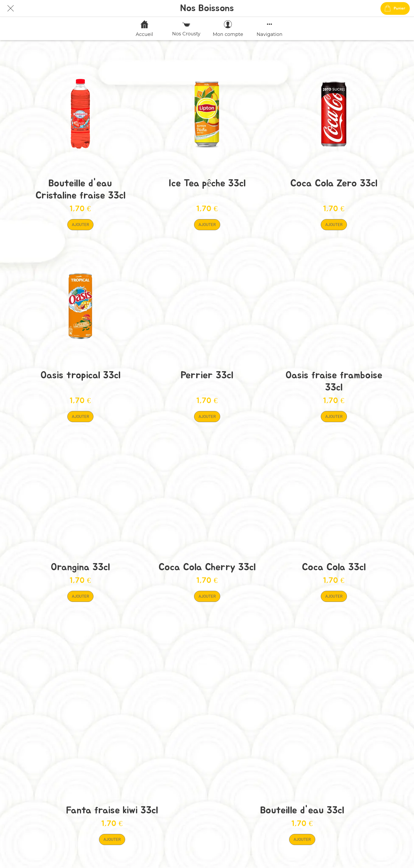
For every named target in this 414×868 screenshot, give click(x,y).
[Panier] (395, 8)
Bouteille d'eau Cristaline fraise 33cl (80, 189)
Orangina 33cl (80, 567)
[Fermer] (11, 8)
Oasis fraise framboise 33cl (334, 381)
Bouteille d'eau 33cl (302, 810)
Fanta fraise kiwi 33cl (112, 810)
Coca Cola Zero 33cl (334, 183)
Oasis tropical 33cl (80, 375)
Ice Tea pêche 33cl (207, 183)
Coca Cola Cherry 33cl (207, 567)
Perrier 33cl (207, 375)
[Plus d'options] (270, 29)
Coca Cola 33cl (334, 567)
